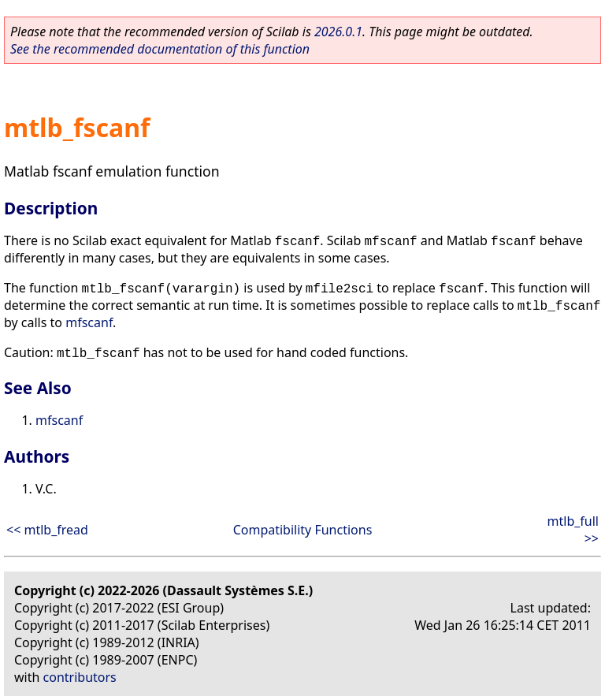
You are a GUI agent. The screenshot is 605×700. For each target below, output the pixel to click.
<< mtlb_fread (47, 530)
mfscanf (89, 322)
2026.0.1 (338, 32)
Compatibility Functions (303, 530)
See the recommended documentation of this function (160, 49)
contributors (80, 677)
